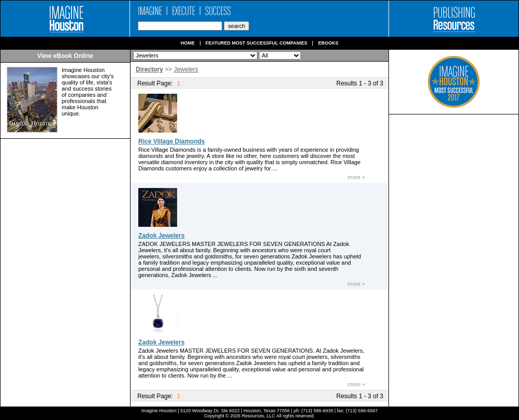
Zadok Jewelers (161, 236)
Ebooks (328, 43)
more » (356, 177)
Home (188, 43)
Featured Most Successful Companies (257, 43)
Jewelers (186, 69)
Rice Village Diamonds (172, 141)
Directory (149, 69)
